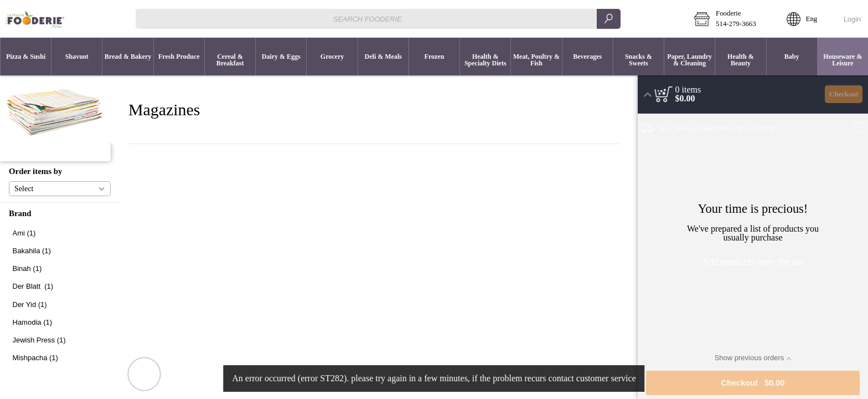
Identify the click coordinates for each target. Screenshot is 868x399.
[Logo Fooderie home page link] (35, 19)
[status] (688, 90)
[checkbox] (60, 233)
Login (852, 19)
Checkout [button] (844, 94)
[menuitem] (25, 57)
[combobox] (378, 19)
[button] (732, 19)
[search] (608, 19)
